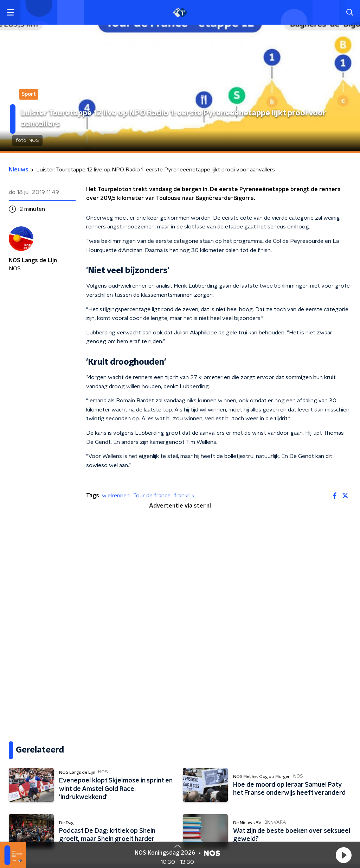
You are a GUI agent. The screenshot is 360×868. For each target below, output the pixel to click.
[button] (343, 855)
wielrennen (116, 496)
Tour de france (152, 496)
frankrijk (184, 496)
